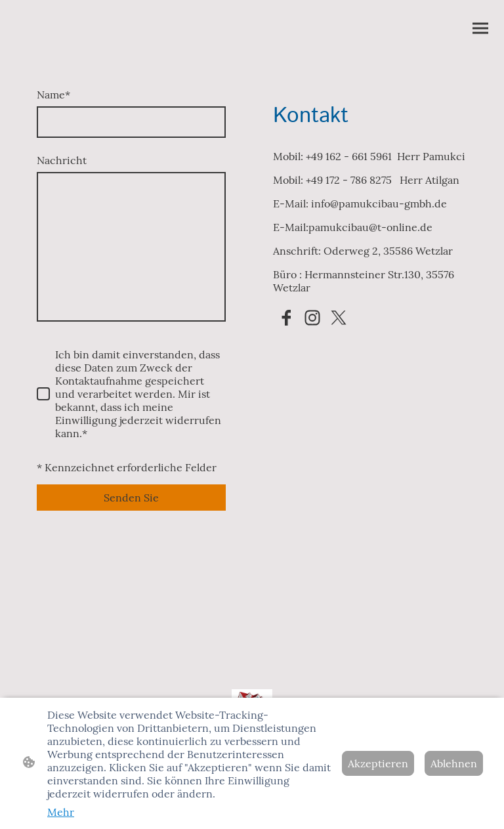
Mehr (61, 812)
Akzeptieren (378, 763)
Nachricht (62, 160)
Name (53, 95)
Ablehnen (454, 763)
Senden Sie (131, 498)
